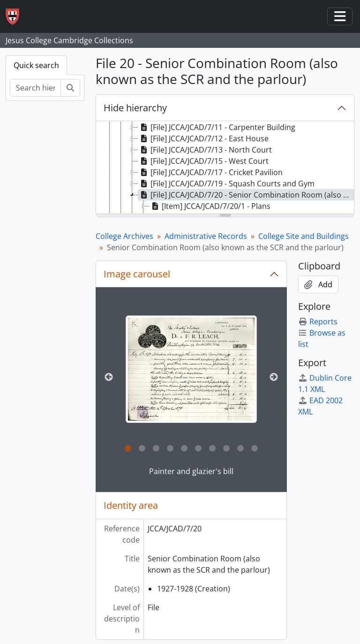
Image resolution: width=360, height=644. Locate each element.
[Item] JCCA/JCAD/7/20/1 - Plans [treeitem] (210, 206)
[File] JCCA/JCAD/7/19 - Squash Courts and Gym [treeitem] (226, 184)
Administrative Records (206, 236)
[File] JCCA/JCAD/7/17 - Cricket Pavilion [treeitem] (210, 172)
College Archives (124, 236)
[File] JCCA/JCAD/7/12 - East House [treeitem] (203, 138)
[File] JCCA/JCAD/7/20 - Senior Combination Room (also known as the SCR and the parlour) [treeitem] (246, 195)
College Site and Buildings (304, 236)
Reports (318, 322)
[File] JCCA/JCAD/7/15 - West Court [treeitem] (203, 161)
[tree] (225, 168)
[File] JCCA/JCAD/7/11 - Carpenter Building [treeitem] (217, 127)
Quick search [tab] (36, 65)
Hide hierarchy (135, 108)
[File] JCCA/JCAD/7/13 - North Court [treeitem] (205, 150)
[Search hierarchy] (35, 88)
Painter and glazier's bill (191, 471)
